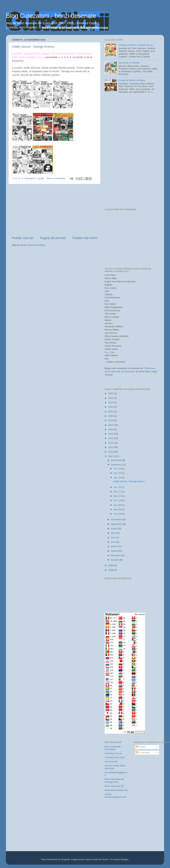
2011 (111, 452)
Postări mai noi (23, 238)
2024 (111, 398)
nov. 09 (118, 505)
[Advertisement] (54, 210)
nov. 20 (118, 478)
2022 (111, 407)
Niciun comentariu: (57, 178)
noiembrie (116, 465)
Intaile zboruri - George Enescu (33, 47)
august (115, 528)
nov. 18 (118, 487)
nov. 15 (118, 496)
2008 (111, 570)
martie (114, 551)
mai (113, 542)
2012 (111, 447)
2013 (111, 443)
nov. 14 (118, 500)
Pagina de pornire (53, 238)
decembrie (117, 460)
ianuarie (115, 560)
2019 (111, 420)
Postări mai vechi (85, 238)
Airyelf (105, 859)
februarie (116, 555)
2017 (111, 425)
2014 (111, 438)
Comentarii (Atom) (36, 245)
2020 (111, 416)
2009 (111, 565)
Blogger (125, 859)
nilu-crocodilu (111, 762)
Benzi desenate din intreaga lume (114, 781)
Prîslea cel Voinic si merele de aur (136, 45)
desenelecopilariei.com (116, 790)
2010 (111, 456)
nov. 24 (118, 473)
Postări (141, 747)
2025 (111, 393)
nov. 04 (118, 514)
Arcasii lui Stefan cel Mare (132, 80)
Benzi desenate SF (114, 786)
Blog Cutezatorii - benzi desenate (51, 16)
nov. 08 (118, 509)
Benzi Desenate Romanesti (113, 748)
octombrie (116, 519)
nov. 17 (118, 492)
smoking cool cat (113, 753)
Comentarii (143, 752)
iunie (114, 537)
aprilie (114, 546)
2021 (111, 412)
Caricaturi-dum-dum (115, 757)
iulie (113, 533)
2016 (111, 429)
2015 (111, 434)
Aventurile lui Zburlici (129, 63)
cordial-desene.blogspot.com (115, 796)
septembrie (117, 524)
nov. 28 (118, 469)
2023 (111, 403)
